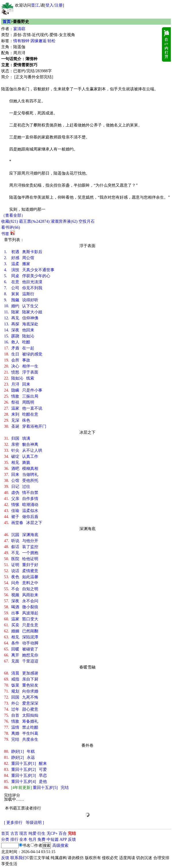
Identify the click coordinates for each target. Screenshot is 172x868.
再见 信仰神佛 (21, 318)
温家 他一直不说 (23, 408)
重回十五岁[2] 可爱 (25, 770)
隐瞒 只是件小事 (23, 390)
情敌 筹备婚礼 (21, 721)
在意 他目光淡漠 (23, 282)
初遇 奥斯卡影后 (23, 252)
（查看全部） (13, 215)
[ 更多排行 (13, 823)
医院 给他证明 (21, 559)
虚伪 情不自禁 (21, 493)
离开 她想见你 (21, 655)
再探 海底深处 (21, 324)
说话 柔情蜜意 (21, 571)
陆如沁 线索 (19, 378)
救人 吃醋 (17, 342)
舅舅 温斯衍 (19, 294)
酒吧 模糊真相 (21, 469)
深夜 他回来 (19, 330)
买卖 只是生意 (21, 625)
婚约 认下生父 (21, 306)
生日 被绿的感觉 (23, 354)
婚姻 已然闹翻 (21, 631)
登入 (49, 5)
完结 (72, 833)
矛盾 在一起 (19, 348)
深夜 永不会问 (21, 601)
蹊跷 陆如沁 (19, 336)
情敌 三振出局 (21, 396)
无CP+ (52, 833)
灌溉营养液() (64, 221)
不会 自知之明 (21, 589)
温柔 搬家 (17, 264)
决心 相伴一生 (21, 366)
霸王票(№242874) (34, 221)
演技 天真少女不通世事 (29, 270)
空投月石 (87, 221)
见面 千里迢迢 (21, 661)
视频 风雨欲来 (21, 595)
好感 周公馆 (19, 258)
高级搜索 (60, 845)
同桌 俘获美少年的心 (27, 276)
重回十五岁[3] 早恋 (25, 776)
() (9, 221)
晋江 (35, 5)
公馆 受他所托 (21, 481)
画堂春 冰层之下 (23, 523)
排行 (14, 839)
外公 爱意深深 (21, 703)
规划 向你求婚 (21, 691)
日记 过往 (17, 487)
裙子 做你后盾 (21, 517)
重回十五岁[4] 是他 (25, 782)
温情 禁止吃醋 (21, 727)
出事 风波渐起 (21, 613)
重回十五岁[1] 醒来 (25, 764)
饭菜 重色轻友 (21, 685)
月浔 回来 (17, 384)
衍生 (41, 833)
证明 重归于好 (21, 565)
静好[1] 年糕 (19, 751)
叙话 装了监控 (21, 547)
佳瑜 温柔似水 (21, 511)
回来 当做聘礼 (21, 475)
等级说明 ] (35, 823)
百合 (63, 833)
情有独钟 (21, 41)
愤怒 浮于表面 (21, 372)
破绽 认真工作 (21, 457)
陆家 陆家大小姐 (23, 312)
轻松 (51, 41)
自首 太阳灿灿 (21, 715)
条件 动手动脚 (21, 643)
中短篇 (53, 839)
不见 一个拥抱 (21, 553)
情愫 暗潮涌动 (21, 505)
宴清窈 (19, 29)
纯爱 (33, 833)
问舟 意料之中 (21, 583)
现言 (23, 833)
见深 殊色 (17, 420)
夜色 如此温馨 (21, 577)
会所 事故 (17, 360)
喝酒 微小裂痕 (21, 607)
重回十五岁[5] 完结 (36, 788)
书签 (5, 234)
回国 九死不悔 (21, 697)
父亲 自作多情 (21, 499)
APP (63, 839)
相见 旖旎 (17, 463)
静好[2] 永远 (19, 757)
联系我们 (18, 858)
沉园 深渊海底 (21, 535)
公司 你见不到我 (23, 288)
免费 (41, 839)
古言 (14, 833)
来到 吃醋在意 (21, 414)
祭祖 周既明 (19, 402)
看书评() (10, 227)
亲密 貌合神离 (21, 444)
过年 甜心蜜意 (21, 709)
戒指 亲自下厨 (21, 679)
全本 (23, 839)
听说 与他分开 (21, 541)
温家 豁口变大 (21, 619)
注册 (59, 5)
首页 (7, 22)
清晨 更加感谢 (21, 673)
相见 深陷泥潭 (21, 637)
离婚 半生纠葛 (21, 733)
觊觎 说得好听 (21, 300)
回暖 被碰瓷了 (21, 649)
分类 (5, 839)
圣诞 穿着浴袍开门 (25, 426)
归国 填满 (17, 438)
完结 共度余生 (21, 739)
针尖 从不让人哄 (23, 450)
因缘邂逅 (39, 41)
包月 (33, 839)
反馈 (72, 839)
